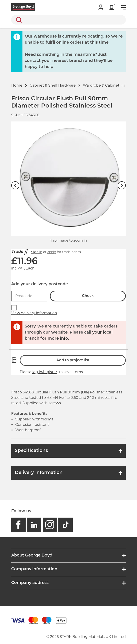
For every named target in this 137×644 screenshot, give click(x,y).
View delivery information (34, 313)
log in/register (45, 372)
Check (88, 296)
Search (18, 20)
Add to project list (73, 360)
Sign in (37, 252)
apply (52, 252)
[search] (68, 20)
